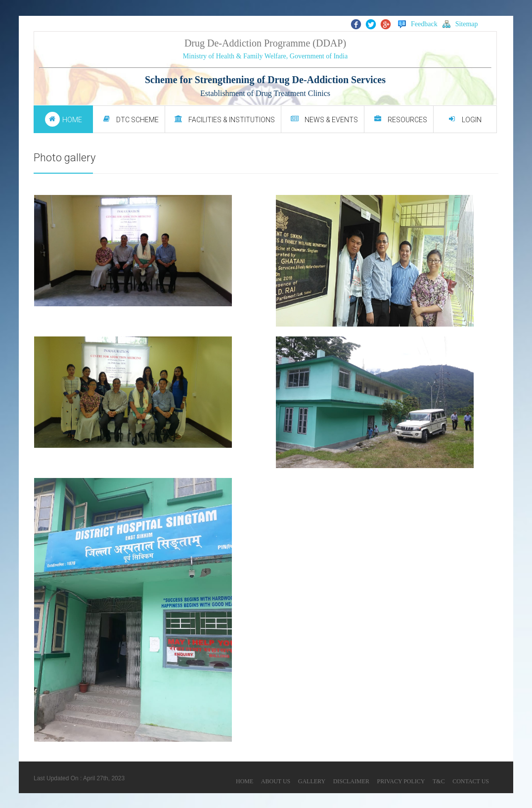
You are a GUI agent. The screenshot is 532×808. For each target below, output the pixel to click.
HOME (244, 781)
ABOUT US (276, 781)
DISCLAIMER (351, 781)
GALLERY (312, 781)
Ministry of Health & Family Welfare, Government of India (265, 56)
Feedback (418, 24)
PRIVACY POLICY (401, 781)
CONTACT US (471, 781)
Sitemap (460, 24)
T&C (439, 781)
